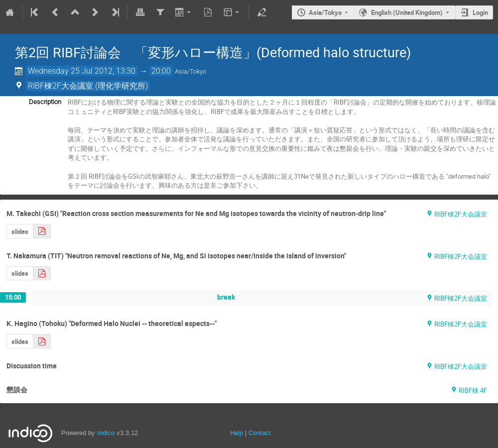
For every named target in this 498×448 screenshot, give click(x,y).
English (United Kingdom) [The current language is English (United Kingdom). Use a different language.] (407, 12)
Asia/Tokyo (325, 12)
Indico (106, 433)
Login (480, 12)
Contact (260, 433)
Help (237, 433)
